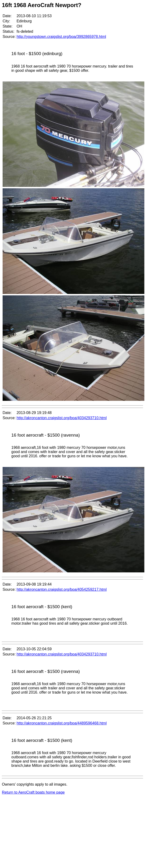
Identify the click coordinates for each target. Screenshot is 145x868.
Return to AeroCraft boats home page (33, 792)
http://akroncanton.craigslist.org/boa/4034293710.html (62, 418)
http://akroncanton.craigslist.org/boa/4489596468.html (62, 723)
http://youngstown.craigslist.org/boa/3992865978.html (61, 37)
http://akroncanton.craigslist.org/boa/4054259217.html (62, 589)
